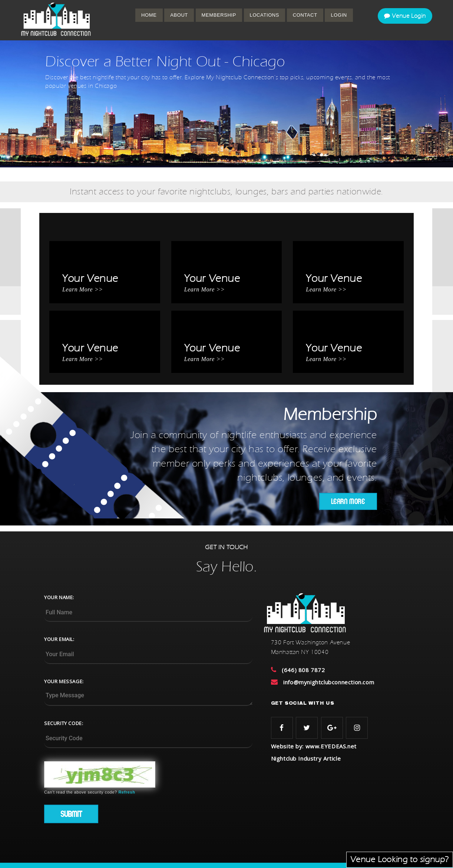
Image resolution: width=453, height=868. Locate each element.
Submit (71, 814)
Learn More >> (83, 289)
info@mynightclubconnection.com (329, 682)
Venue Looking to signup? (400, 859)
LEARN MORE (348, 501)
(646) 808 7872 (303, 670)
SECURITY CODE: (64, 723)
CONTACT (305, 15)
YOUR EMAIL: (59, 639)
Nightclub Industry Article (306, 758)
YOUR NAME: (59, 597)
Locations (265, 15)
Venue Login (405, 16)
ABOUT (179, 15)
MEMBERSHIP (219, 15)
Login (339, 15)
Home (149, 15)
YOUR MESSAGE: (64, 681)
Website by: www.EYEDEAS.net (314, 746)
